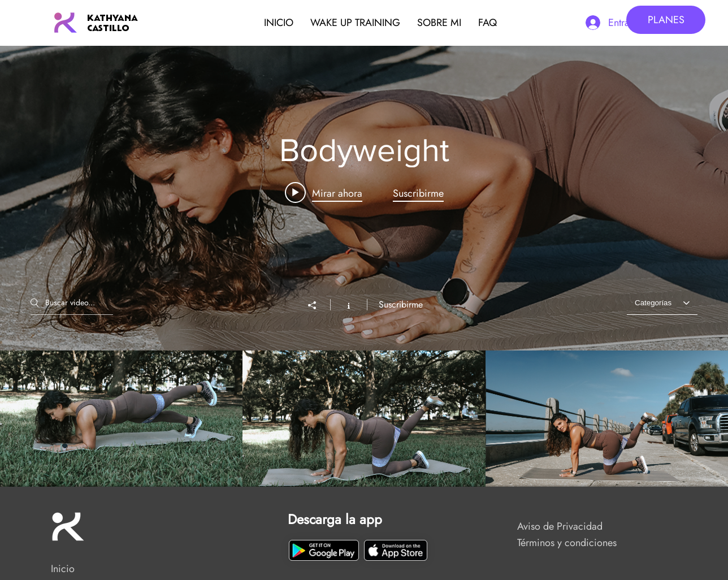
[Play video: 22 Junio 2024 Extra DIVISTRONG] (324, 192)
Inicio (63, 569)
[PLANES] (666, 20)
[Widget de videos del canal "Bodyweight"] (364, 266)
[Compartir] (318, 305)
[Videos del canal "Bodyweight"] (364, 418)
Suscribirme (401, 304)
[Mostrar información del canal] (348, 304)
